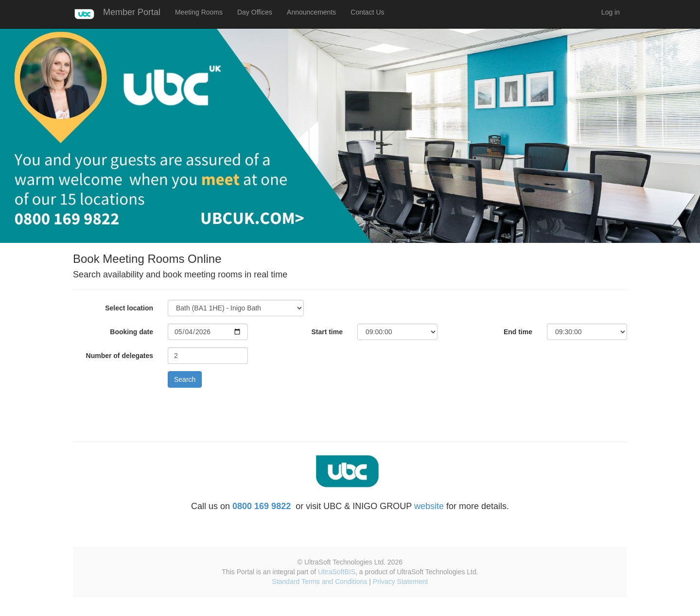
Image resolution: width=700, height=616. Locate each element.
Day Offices (255, 12)
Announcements (311, 12)
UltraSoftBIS (337, 572)
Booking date (131, 332)
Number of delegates (120, 356)
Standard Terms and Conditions (320, 582)
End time (518, 332)
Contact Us (367, 12)
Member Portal (132, 12)
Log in (611, 12)
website (429, 506)
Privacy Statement (401, 582)
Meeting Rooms (199, 12)
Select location (129, 308)
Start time (327, 332)
